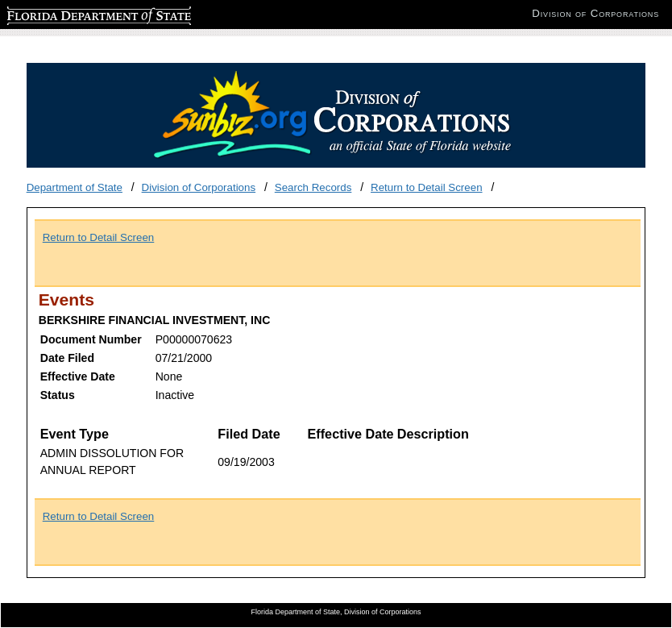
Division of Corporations (199, 187)
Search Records (313, 187)
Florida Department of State (73, 13)
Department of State (75, 187)
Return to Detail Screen (427, 187)
